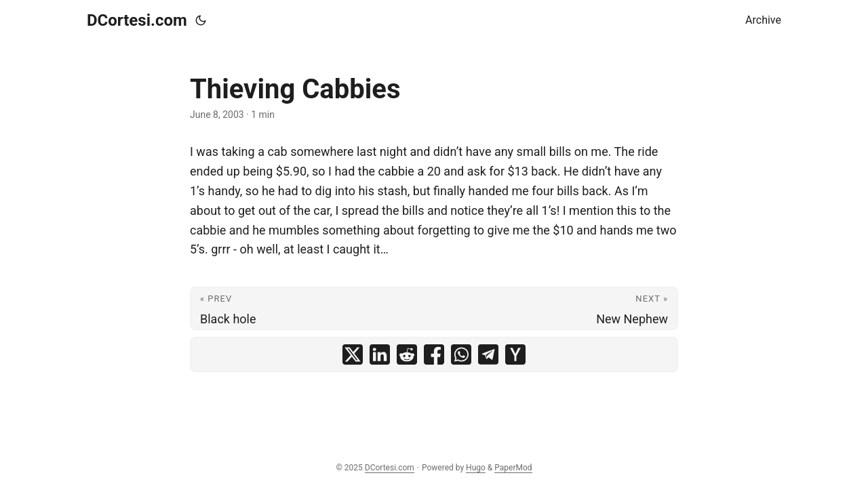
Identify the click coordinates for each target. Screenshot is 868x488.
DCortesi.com (137, 20)
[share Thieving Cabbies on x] (353, 354)
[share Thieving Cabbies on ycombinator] (515, 354)
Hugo (476, 468)
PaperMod (513, 468)
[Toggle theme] (201, 20)
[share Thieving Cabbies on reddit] (407, 354)
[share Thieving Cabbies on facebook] (434, 354)
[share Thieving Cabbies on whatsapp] (461, 354)
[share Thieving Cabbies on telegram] (488, 354)
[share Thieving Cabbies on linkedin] (380, 354)
